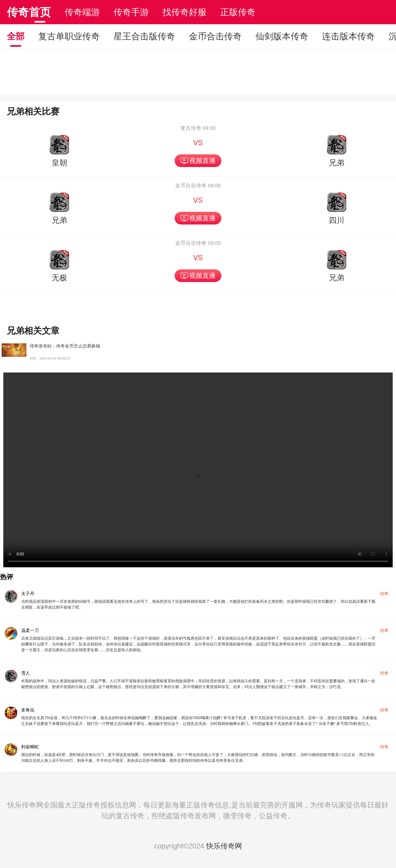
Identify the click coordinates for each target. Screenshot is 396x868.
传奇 (384, 594)
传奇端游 (82, 12)
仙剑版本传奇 (282, 36)
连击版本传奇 (348, 36)
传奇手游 (131, 12)
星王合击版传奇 (144, 36)
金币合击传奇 (215, 36)
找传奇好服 (185, 12)
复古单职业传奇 (69, 36)
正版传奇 (238, 12)
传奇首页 (29, 12)
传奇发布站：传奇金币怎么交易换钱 (65, 346)
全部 (16, 36)
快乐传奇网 (224, 846)
